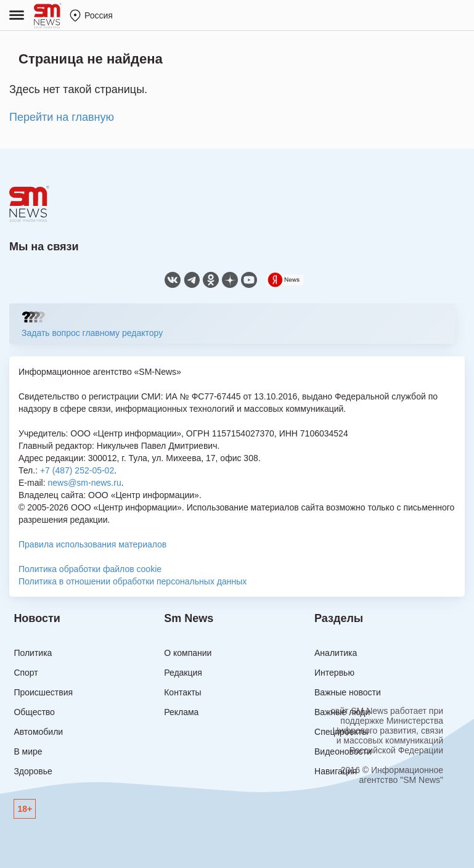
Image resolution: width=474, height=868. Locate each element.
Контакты (182, 692)
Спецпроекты (341, 732)
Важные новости (348, 692)
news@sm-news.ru (84, 483)
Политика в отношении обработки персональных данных (133, 581)
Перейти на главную (62, 117)
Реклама (181, 712)
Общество (34, 712)
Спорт (26, 673)
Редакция (183, 673)
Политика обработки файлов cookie (90, 569)
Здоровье (33, 771)
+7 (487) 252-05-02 (77, 470)
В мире (28, 751)
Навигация (336, 771)
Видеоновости (343, 751)
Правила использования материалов (92, 544)
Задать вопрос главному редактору (92, 333)
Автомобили (38, 732)
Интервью (334, 673)
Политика (33, 653)
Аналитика (336, 653)
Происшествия (43, 692)
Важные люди (342, 712)
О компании (188, 653)
